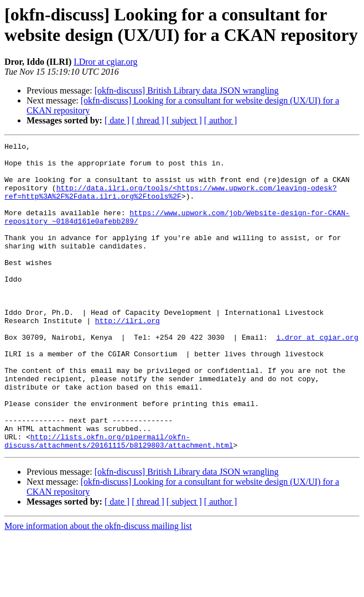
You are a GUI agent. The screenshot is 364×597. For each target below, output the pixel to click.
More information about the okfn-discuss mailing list (98, 587)
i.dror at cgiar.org (317, 377)
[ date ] (117, 120)
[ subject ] (184, 120)
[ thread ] (148, 120)
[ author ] (221, 120)
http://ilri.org (128, 357)
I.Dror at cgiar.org (105, 62)
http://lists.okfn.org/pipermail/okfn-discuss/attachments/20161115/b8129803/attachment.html (119, 501)
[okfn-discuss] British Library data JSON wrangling (187, 90)
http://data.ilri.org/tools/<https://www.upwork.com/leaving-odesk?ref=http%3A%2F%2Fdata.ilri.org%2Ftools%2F (171, 203)
